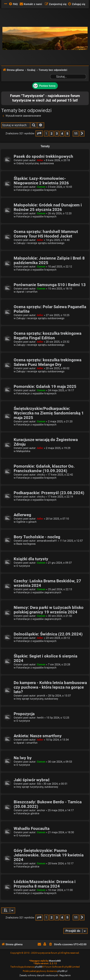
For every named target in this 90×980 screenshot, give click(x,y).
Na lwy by (23, 758)
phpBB (38, 967)
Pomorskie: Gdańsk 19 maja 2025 (45, 387)
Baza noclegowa (26, 544)
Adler (40, 160)
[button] (39, 133)
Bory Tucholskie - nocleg (37, 537)
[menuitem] (13, 4)
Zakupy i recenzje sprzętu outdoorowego (40, 243)
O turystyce (23, 566)
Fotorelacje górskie (28, 813)
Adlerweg (22, 515)
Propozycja (24, 714)
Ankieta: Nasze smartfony (38, 736)
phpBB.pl (62, 971)
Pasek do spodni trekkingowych (43, 156)
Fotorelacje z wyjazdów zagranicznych (39, 592)
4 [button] (62, 133)
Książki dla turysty (31, 559)
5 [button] (67, 133)
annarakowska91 (47, 541)
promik (41, 696)
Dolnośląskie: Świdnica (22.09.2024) (48, 634)
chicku (41, 475)
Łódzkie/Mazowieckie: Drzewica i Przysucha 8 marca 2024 (45, 884)
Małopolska (23, 451)
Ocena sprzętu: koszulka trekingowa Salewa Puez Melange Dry (48, 362)
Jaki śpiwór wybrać (32, 780)
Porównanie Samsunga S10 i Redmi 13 (50, 285)
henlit (40, 718)
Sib (39, 784)
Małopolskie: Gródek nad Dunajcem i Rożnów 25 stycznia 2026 (48, 207)
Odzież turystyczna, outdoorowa (35, 163)
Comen (41, 187)
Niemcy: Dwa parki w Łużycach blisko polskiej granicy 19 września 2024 (49, 610)
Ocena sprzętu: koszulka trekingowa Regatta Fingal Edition (48, 336)
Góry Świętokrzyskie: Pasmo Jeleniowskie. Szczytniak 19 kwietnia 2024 (49, 855)
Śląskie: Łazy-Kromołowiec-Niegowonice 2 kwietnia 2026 (41, 181)
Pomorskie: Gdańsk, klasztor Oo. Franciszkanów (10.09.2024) (44, 469)
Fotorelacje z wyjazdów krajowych (36, 190)
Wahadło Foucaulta (32, 829)
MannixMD (55, 961)
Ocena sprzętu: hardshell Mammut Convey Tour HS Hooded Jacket (46, 234)
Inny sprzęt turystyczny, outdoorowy (37, 699)
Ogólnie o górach (26, 522)
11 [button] (76, 133)
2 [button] (51, 133)
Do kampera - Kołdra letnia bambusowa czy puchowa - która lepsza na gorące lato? (50, 687)
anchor (41, 810)
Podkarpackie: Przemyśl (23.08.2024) (49, 493)
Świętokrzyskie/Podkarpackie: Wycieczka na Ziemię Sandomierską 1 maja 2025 (49, 413)
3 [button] (57, 133)
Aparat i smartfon (27, 292)
